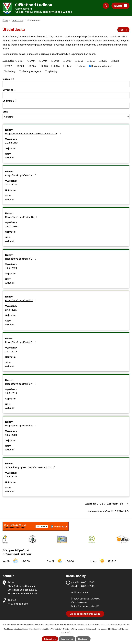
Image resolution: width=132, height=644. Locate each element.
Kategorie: (8, 60)
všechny (11, 71)
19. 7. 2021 (11, 268)
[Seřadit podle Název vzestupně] (14, 78)
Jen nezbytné (67, 639)
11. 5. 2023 (11, 476)
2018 (80, 61)
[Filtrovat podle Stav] (66, 117)
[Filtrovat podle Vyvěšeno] (66, 95)
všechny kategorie (31, 71)
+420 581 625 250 (18, 604)
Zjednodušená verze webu (85, 614)
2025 (45, 66)
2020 (104, 61)
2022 (9, 66)
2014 (33, 61)
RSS (123, 30)
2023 (21, 66)
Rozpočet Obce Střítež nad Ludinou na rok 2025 (34, 133)
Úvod (5, 20)
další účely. (125, 624)
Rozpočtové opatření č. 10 (22, 217)
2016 (57, 61)
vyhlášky (53, 71)
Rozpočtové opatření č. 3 (21, 342)
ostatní (81, 66)
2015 (45, 61)
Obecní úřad (18, 20)
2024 (33, 66)
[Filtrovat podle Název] (66, 84)
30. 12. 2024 (12, 143)
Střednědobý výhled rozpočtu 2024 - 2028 (31, 467)
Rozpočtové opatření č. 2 (21, 259)
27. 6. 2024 (11, 310)
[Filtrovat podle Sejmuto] (66, 106)
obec (69, 66)
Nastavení (83, 639)
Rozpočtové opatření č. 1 (21, 175)
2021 (116, 61)
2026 (57, 66)
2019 (92, 61)
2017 (69, 61)
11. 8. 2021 (11, 435)
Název (7, 79)
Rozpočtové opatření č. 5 (21, 425)
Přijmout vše (50, 639)
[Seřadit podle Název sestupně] (14, 79)
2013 (21, 61)
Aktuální (10, 157)
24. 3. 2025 (11, 184)
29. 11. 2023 (12, 226)
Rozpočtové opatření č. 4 (21, 384)
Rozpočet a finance (102, 66)
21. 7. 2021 (11, 393)
